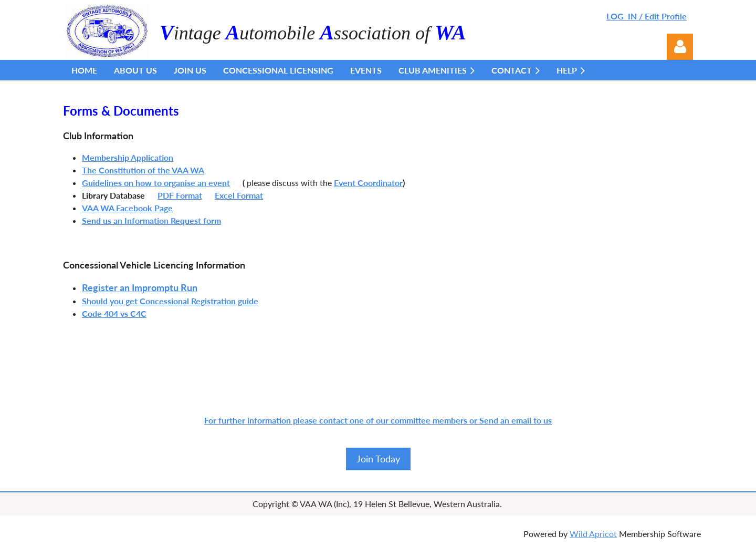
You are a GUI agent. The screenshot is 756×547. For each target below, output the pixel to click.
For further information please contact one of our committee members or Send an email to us (378, 420)
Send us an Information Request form (151, 220)
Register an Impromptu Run (140, 287)
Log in (680, 47)
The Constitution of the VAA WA (143, 170)
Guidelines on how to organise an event (156, 183)
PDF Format (180, 195)
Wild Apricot (593, 534)
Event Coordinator (368, 183)
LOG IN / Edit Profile (647, 16)
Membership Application (128, 157)
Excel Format (239, 195)
